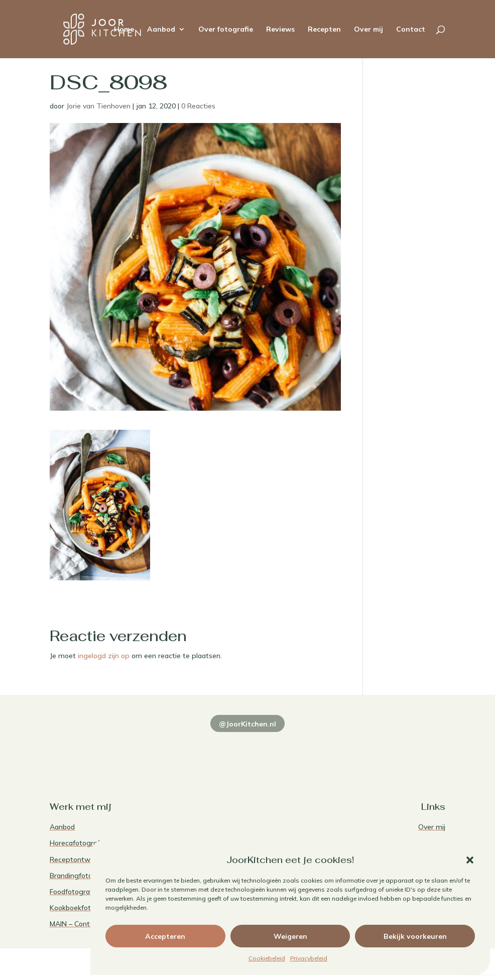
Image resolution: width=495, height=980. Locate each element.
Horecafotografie (78, 843)
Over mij (368, 30)
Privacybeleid (309, 958)
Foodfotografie (74, 892)
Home (124, 30)
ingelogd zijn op (104, 656)
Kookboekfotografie (82, 908)
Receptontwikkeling (82, 860)
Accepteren (165, 936)
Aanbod (161, 30)
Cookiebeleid (267, 958)
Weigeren (290, 936)
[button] (470, 860)
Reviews (280, 30)
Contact (411, 30)
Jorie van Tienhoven (98, 106)
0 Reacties (198, 106)
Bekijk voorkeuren (415, 936)
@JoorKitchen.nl (247, 724)
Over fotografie (226, 30)
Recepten (324, 30)
